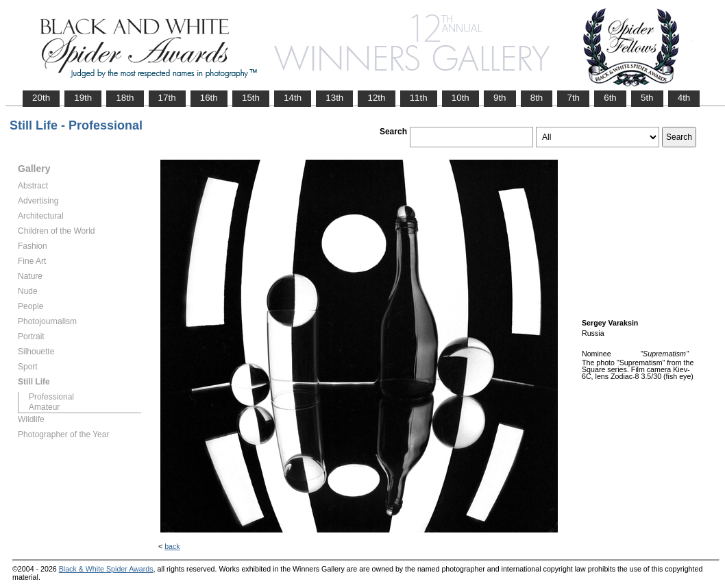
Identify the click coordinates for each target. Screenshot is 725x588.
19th (83, 98)
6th (610, 98)
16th (209, 98)
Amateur (44, 407)
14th (293, 98)
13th (334, 98)
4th (684, 98)
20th (41, 98)
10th (460, 98)
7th (573, 98)
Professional (51, 397)
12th (376, 98)
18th (125, 98)
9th (500, 98)
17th (167, 98)
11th (419, 98)
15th (251, 98)
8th (537, 98)
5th (647, 98)
